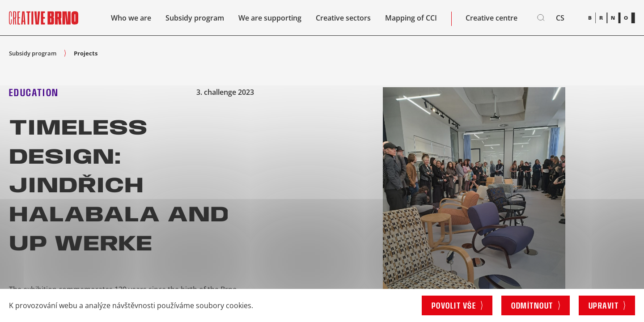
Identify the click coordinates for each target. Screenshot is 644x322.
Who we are (131, 18)
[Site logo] (44, 18)
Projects (86, 53)
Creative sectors (343, 18)
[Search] (541, 18)
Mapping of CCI (411, 18)
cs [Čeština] (560, 18)
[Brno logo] (612, 18)
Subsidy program (195, 18)
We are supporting (270, 18)
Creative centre (491, 18)
